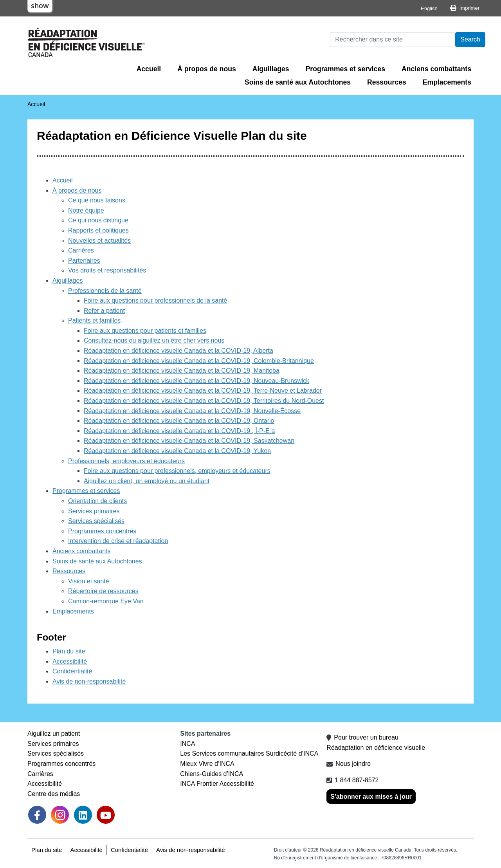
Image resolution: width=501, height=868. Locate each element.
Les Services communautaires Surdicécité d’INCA (249, 753)
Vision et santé (89, 581)
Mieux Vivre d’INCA (207, 764)
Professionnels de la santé (105, 291)
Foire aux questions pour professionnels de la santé (155, 300)
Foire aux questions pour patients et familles (145, 331)
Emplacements (447, 82)
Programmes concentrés (102, 531)
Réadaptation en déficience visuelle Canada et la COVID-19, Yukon (177, 451)
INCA (187, 744)
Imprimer (469, 8)
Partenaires (84, 261)
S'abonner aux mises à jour (371, 797)
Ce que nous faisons (97, 200)
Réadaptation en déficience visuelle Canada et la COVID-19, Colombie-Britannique (199, 361)
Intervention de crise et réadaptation (118, 541)
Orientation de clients (97, 501)
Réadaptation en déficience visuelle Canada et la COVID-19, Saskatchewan (189, 441)
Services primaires (94, 511)
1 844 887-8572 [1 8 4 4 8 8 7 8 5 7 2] (357, 780)
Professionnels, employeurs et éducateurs (126, 461)
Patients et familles (94, 320)
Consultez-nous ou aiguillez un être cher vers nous (154, 340)
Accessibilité (70, 661)
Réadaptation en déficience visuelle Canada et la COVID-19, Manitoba (182, 371)
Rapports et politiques (98, 230)
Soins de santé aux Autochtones (298, 82)
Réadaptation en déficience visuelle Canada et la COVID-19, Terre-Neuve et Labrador (203, 391)
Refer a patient (104, 311)
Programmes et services (345, 69)
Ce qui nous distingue (98, 220)
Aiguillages (271, 69)
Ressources (387, 82)
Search (470, 39)
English (429, 8)
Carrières (81, 250)
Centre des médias (54, 794)
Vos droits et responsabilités (107, 270)
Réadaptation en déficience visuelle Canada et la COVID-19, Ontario (179, 421)
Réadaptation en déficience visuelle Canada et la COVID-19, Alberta (178, 351)
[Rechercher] (393, 40)
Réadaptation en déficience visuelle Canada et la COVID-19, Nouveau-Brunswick (196, 381)
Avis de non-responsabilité (89, 681)
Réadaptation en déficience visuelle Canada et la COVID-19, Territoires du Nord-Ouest (204, 401)
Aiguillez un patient (54, 734)
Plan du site (69, 651)
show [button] (40, 5)
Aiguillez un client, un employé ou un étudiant (147, 481)
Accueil (149, 69)
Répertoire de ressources (103, 591)
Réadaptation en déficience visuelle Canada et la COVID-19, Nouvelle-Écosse (192, 411)
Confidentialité (72, 671)
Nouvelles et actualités (99, 241)
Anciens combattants (436, 69)
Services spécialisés (96, 521)
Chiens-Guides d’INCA (212, 774)
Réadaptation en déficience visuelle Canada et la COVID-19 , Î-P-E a (179, 431)
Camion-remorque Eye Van (106, 601)
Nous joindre (353, 764)
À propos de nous (207, 69)
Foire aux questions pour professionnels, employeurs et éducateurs (177, 471)
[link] (60, 815)
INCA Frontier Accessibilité (217, 784)
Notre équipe (86, 210)
